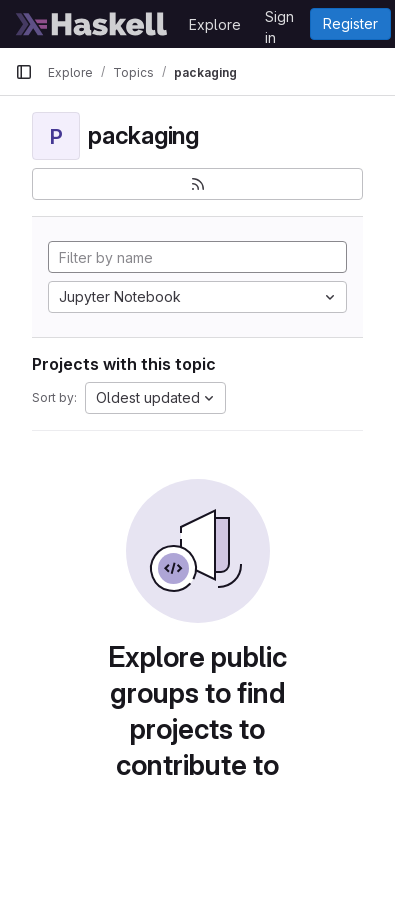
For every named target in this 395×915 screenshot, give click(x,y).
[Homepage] (92, 24)
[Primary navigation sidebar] (24, 72)
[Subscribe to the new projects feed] (197, 184)
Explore (215, 24)
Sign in (279, 20)
